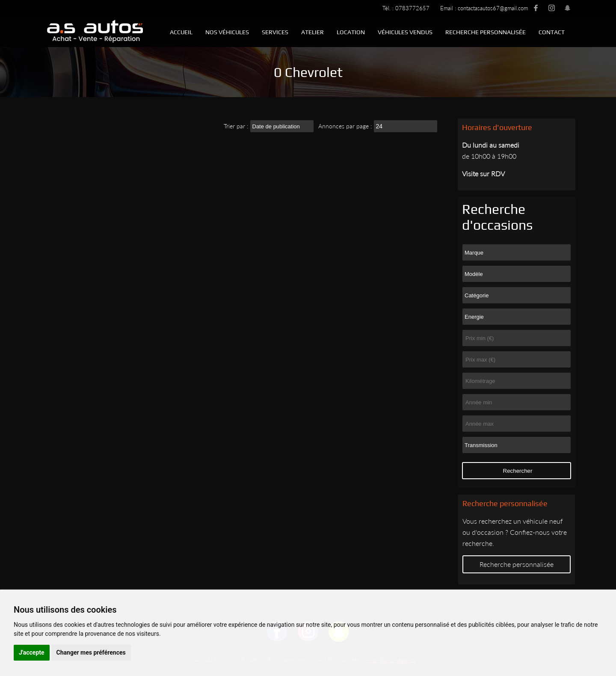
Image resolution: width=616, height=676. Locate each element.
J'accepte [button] (32, 652)
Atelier (312, 32)
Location (351, 32)
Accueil (181, 32)
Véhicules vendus (405, 32)
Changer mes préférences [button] (91, 652)
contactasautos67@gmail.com (493, 8)
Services (275, 32)
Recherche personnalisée (486, 32)
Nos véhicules (227, 32)
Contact (552, 32)
